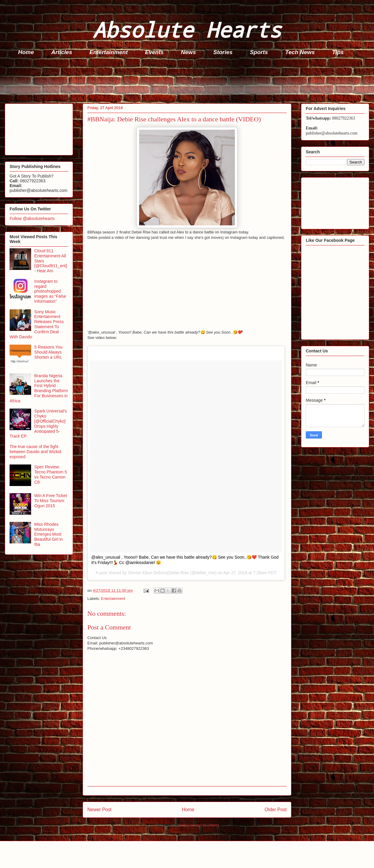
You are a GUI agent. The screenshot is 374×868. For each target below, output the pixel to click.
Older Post (276, 810)
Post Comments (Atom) (199, 825)
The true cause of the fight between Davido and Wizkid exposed (35, 452)
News (188, 52)
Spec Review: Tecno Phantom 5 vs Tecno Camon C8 (51, 474)
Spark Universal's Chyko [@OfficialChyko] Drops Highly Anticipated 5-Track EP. (38, 424)
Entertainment (109, 52)
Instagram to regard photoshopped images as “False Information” (50, 291)
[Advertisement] (189, 81)
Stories (223, 52)
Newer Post (99, 810)
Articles (62, 52)
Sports (259, 52)
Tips (338, 52)
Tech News (300, 52)
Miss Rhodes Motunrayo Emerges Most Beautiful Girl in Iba (49, 534)
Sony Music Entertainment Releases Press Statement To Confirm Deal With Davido (37, 324)
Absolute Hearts (187, 29)
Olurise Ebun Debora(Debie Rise (159, 573)
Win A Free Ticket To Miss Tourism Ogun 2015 (51, 501)
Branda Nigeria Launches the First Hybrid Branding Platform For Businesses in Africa (39, 388)
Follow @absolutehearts (32, 218)
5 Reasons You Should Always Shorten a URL (48, 352)
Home (26, 52)
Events (154, 52)
